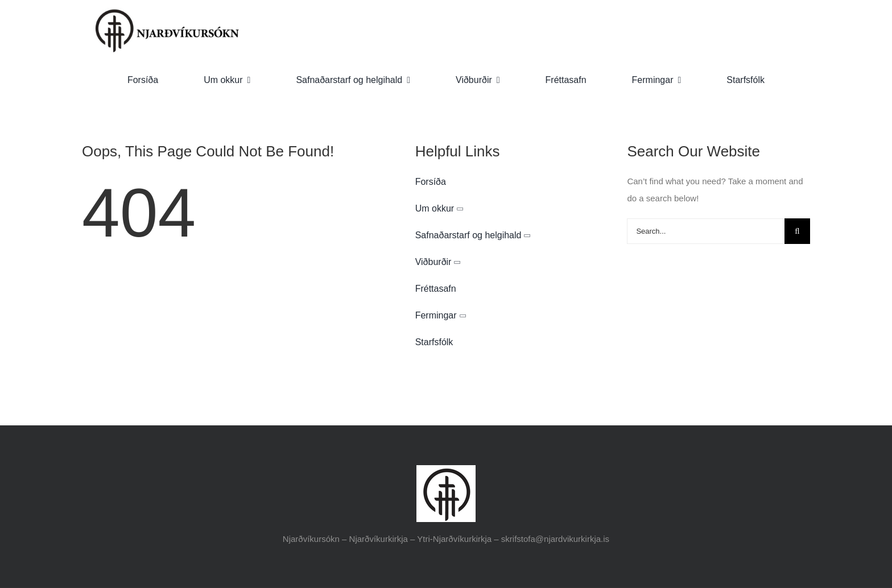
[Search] (797, 231)
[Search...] (706, 231)
